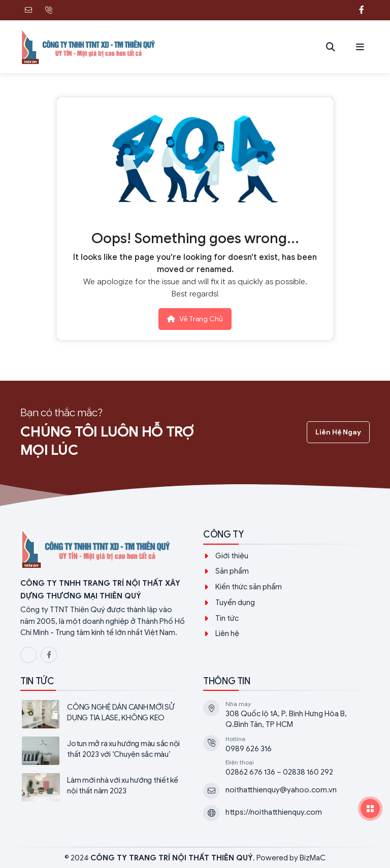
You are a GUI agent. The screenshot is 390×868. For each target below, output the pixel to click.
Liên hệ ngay (338, 432)
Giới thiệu (232, 556)
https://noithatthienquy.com (274, 812)
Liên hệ (227, 633)
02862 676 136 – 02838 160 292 (279, 772)
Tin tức (227, 618)
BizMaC (313, 858)
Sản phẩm (232, 571)
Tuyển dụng (235, 603)
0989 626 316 (249, 749)
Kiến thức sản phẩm (249, 587)
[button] (360, 47)
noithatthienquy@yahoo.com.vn (281, 790)
